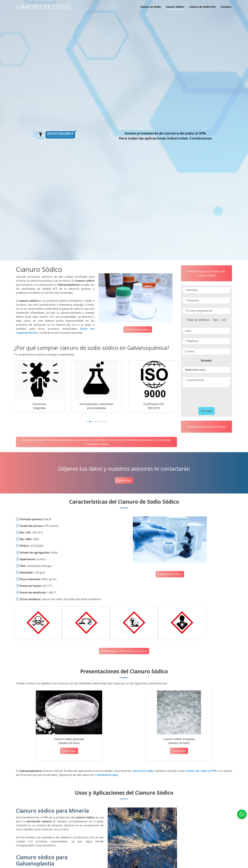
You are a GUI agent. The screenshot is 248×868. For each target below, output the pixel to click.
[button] (87, 421)
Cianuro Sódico (175, 7)
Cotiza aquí (69, 751)
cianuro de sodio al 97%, (201, 771)
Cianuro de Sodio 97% (202, 7)
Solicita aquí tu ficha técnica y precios (124, 651)
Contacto (226, 7)
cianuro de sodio (143, 771)
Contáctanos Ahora (138, 329)
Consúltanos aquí (106, 775)
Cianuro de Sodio (43, 7)
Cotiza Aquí (124, 480)
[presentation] (202, 396)
